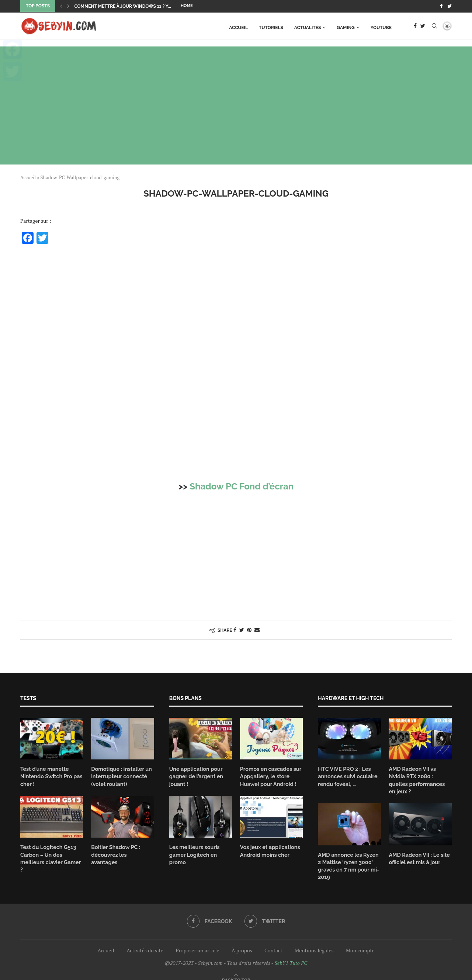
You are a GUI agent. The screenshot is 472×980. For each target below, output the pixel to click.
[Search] (434, 27)
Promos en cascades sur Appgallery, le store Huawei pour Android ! (270, 775)
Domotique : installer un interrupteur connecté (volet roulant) (121, 775)
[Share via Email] (257, 629)
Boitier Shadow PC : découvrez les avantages (122, 849)
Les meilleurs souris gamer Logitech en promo (194, 853)
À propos (242, 941)
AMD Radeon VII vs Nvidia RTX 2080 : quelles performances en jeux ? (420, 775)
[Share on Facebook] (235, 629)
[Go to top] (236, 970)
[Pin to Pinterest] (249, 629)
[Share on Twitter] (242, 629)
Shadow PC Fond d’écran (242, 486)
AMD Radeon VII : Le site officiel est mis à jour (418, 849)
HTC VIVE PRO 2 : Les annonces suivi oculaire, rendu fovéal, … (347, 775)
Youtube (381, 27)
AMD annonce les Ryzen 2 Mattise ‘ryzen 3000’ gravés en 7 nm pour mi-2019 (348, 857)
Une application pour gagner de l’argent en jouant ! (195, 775)
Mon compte (360, 941)
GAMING (346, 27)
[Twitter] (450, 6)
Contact (273, 941)
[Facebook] (441, 6)
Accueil (238, 27)
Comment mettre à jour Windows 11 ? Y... (122, 6)
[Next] (68, 6)
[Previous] (61, 6)
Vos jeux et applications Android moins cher (269, 849)
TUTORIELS (271, 27)
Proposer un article (197, 941)
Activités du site (145, 941)
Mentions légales (314, 941)
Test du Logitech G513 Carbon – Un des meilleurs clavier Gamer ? (52, 853)
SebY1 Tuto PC (291, 953)
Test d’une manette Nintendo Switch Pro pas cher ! (51, 775)
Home (187, 6)
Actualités (308, 27)
